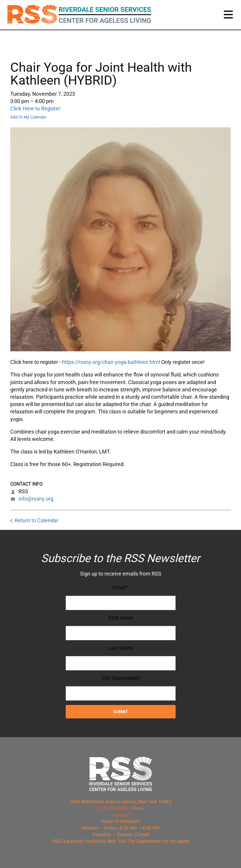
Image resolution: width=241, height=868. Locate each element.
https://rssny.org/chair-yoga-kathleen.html (111, 362)
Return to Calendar (37, 520)
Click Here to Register (35, 108)
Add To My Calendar (28, 117)
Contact (121, 815)
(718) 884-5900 (113, 808)
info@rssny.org (36, 499)
